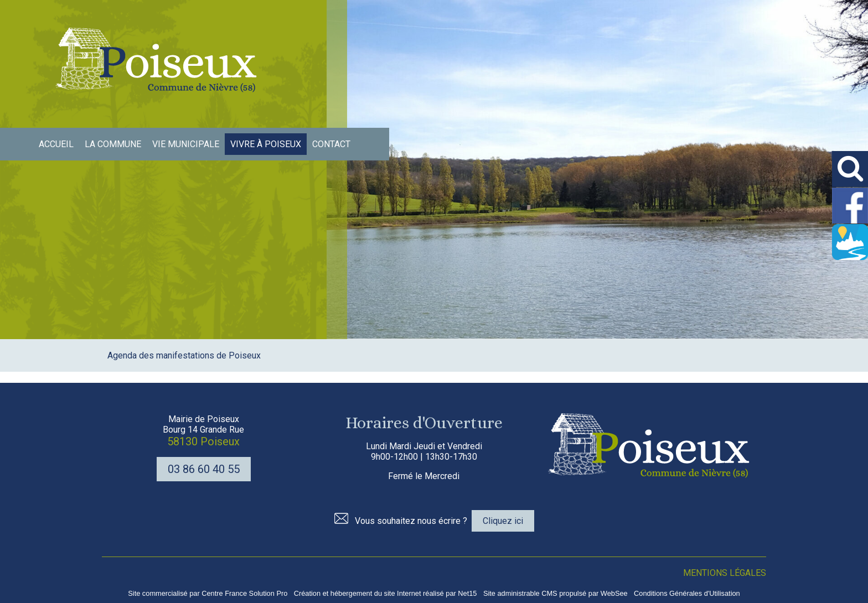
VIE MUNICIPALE (186, 144)
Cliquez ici (503, 521)
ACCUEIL (56, 144)
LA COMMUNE (113, 144)
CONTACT (331, 144)
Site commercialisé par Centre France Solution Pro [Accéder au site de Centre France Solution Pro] (208, 593)
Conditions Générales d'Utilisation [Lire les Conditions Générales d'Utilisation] (687, 593)
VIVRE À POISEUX (266, 144)
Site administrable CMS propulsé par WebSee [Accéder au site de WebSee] (556, 593)
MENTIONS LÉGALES (725, 573)
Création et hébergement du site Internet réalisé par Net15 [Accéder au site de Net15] (386, 593)
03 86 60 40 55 (204, 469)
